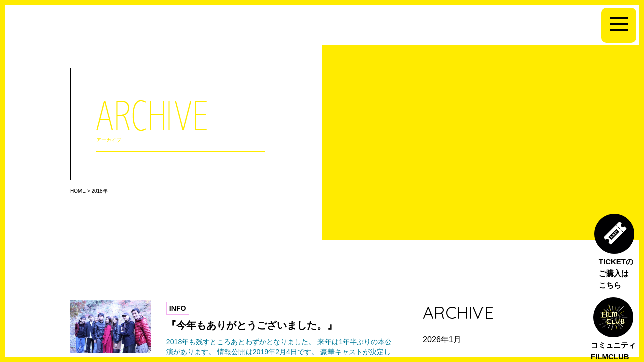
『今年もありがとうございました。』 (252, 325)
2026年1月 (442, 339)
